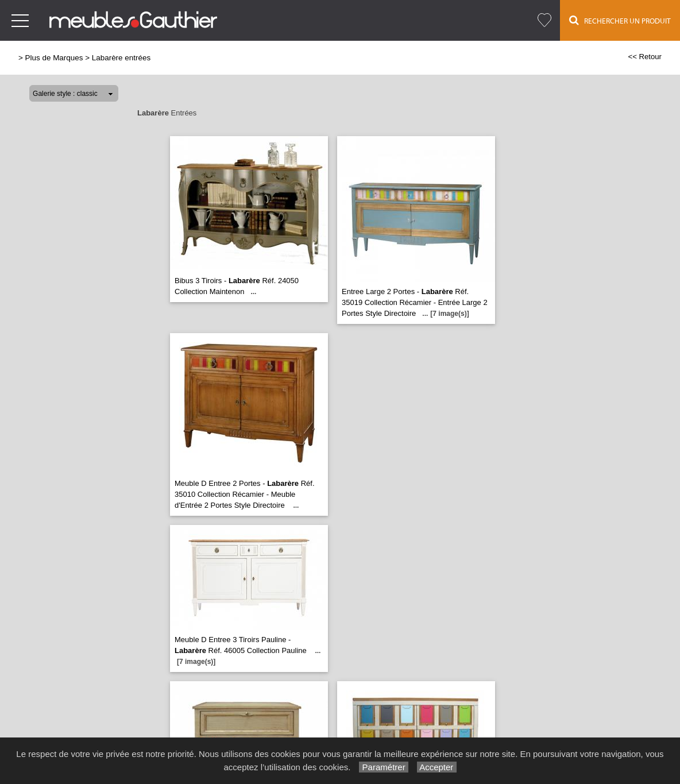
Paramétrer (383, 767)
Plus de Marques (54, 58)
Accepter (437, 767)
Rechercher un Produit (620, 20)
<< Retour (645, 57)
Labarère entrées (121, 58)
